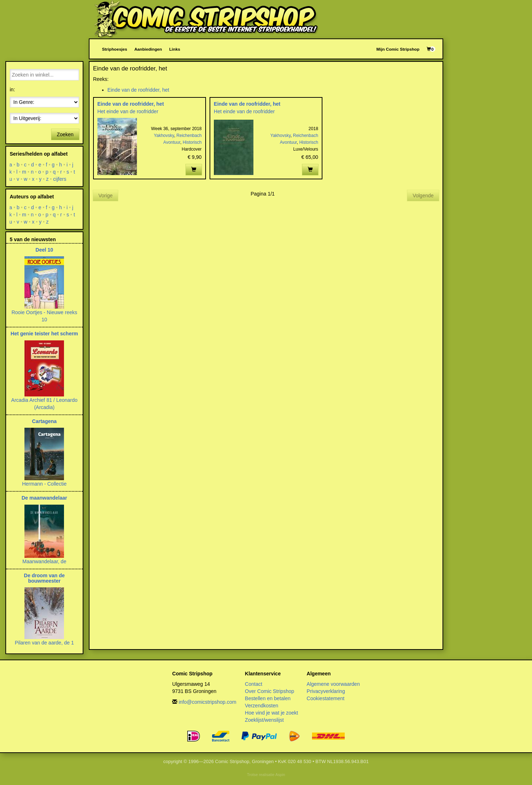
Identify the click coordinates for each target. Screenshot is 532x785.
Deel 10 (44, 250)
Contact (253, 684)
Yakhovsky (164, 136)
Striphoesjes (115, 49)
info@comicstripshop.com (208, 702)
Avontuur (172, 142)
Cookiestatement (325, 698)
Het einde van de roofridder (128, 111)
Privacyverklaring (326, 691)
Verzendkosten (262, 706)
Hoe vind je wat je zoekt (271, 713)
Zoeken (65, 134)
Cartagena (44, 421)
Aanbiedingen (148, 49)
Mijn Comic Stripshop (398, 49)
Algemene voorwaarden (333, 684)
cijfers (60, 179)
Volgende (423, 196)
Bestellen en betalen (268, 698)
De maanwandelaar (44, 498)
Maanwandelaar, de (44, 561)
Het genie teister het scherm (45, 334)
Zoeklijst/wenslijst (264, 720)
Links (175, 49)
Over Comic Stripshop (269, 691)
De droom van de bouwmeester (45, 578)
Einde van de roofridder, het (138, 90)
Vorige (106, 196)
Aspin (280, 775)
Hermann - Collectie (44, 484)
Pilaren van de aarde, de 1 (44, 643)
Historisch (192, 142)
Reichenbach (189, 136)
